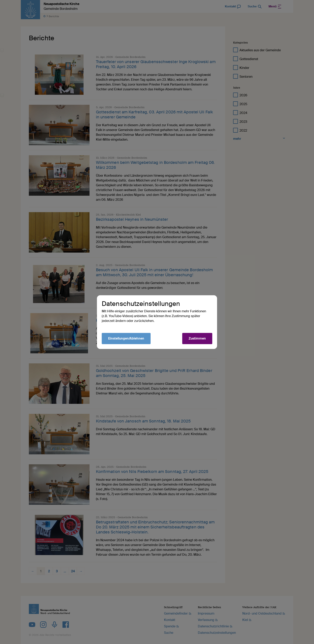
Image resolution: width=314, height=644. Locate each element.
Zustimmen (197, 338)
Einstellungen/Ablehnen (126, 338)
